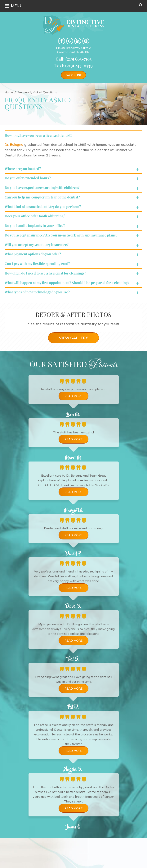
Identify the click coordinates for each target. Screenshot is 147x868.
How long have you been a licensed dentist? (42, 136)
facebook (62, 41)
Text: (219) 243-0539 (74, 66)
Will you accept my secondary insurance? (40, 256)
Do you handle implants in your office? (38, 234)
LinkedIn (78, 41)
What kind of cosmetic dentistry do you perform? (47, 213)
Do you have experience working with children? (46, 192)
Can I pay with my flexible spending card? (41, 277)
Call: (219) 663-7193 (74, 59)
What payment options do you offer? (36, 267)
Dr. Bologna (14, 146)
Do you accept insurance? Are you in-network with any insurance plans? (67, 245)
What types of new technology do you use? (41, 314)
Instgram (86, 41)
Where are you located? (25, 170)
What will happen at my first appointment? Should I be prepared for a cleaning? (65, 301)
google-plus (70, 41)
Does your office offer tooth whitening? (39, 224)
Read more (73, 419)
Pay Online (73, 75)
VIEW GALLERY (73, 360)
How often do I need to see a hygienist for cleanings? (50, 288)
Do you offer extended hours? (30, 181)
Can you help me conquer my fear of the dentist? (47, 202)
